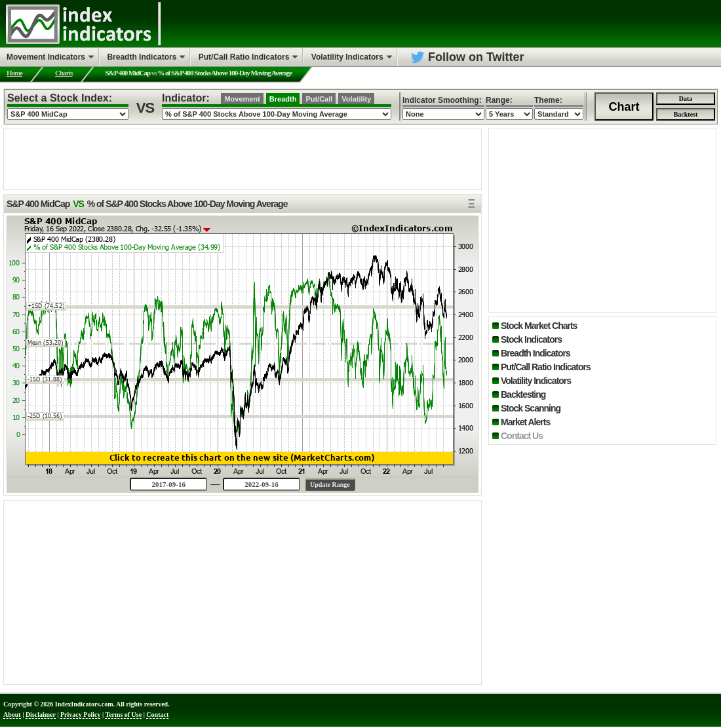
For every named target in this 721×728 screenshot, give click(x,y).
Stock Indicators (531, 339)
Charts (64, 73)
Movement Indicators (46, 57)
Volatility (356, 99)
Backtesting (523, 394)
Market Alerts (525, 422)
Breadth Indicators (536, 353)
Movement (242, 99)
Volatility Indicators (536, 381)
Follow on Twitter (476, 57)
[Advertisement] (243, 158)
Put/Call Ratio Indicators (546, 367)
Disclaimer (41, 715)
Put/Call (319, 99)
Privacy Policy (80, 715)
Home (14, 73)
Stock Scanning (531, 408)
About (12, 715)
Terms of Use (123, 715)
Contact (157, 715)
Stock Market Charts (539, 326)
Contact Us (522, 436)
